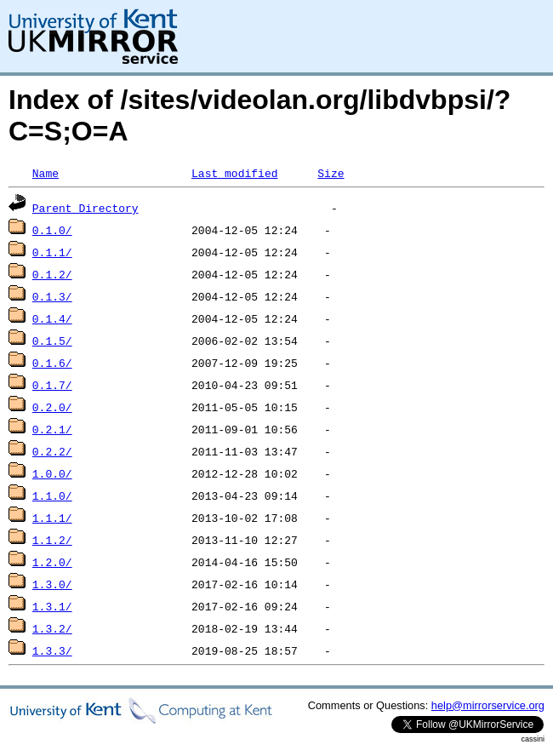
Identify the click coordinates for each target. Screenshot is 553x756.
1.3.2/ (52, 628)
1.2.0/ (52, 562)
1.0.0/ (52, 473)
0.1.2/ (52, 274)
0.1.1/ (52, 252)
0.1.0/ (52, 230)
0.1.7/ (52, 385)
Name (46, 173)
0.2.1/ (52, 429)
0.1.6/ (52, 363)
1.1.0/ (52, 495)
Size (331, 173)
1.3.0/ (52, 584)
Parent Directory (86, 208)
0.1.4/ (52, 318)
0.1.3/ (52, 296)
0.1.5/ (52, 341)
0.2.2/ (52, 451)
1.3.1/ (52, 606)
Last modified (234, 173)
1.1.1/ (52, 518)
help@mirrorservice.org (488, 705)
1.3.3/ (52, 650)
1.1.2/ (52, 540)
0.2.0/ (52, 407)
